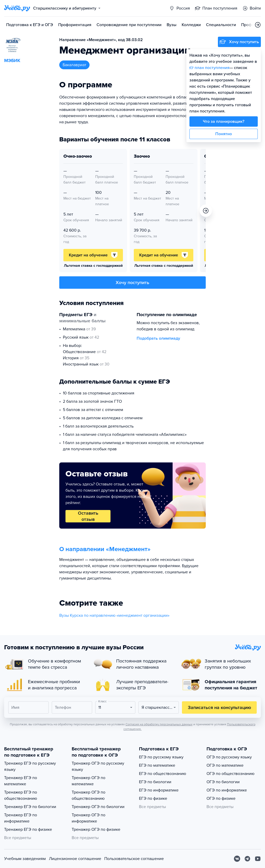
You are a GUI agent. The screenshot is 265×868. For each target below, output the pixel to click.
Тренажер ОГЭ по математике (89, 781)
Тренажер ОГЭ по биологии (98, 807)
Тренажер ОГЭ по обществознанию (89, 795)
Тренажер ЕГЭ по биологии (30, 807)
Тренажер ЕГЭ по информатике (21, 818)
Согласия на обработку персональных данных (159, 724)
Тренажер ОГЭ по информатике (89, 818)
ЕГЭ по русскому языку (161, 757)
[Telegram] (247, 859)
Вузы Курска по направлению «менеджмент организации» (114, 615)
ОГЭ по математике (225, 765)
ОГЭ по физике (221, 798)
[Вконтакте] (237, 859)
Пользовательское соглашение (134, 859)
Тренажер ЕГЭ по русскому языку (30, 766)
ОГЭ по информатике (227, 790)
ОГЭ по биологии (223, 782)
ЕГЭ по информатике (159, 790)
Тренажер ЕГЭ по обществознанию (21, 795)
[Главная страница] (17, 8)
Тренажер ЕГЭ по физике (28, 829)
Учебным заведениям (25, 859)
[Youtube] (258, 859)
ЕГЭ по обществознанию (163, 774)
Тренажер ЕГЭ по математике (21, 781)
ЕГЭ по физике (153, 798)
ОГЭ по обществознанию (230, 774)
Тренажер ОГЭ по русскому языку (98, 766)
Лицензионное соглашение (75, 859)
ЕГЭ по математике (157, 765)
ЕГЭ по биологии (155, 782)
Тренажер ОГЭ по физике (96, 829)
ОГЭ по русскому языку (229, 757)
